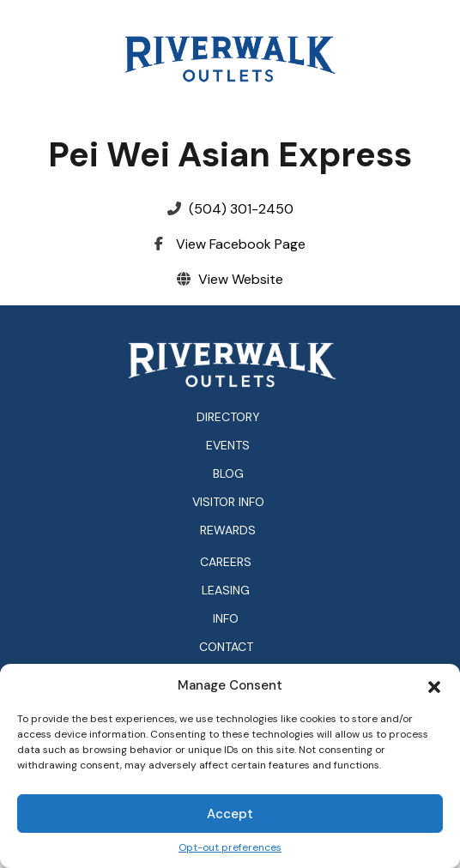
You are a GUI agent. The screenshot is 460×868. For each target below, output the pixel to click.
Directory (228, 417)
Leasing (226, 591)
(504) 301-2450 (241, 209)
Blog (228, 473)
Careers (226, 562)
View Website (241, 279)
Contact (226, 647)
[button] (434, 685)
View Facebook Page (241, 244)
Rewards (228, 530)
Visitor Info (228, 502)
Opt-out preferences (230, 848)
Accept (230, 814)
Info (226, 619)
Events (228, 445)
